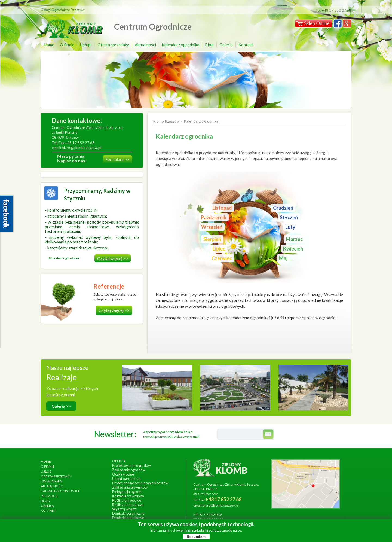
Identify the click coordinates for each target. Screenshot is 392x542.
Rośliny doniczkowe (128, 505)
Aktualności (145, 45)
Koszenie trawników (128, 496)
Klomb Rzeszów (167, 121)
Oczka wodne (123, 474)
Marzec (294, 239)
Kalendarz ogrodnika (180, 45)
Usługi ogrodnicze (126, 479)
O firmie (67, 45)
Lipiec (219, 249)
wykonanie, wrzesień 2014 (157, 391)
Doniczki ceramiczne (128, 513)
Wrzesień (212, 227)
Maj (283, 258)
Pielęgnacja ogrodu (127, 492)
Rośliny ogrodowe (127, 500)
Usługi (86, 45)
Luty (290, 227)
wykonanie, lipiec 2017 (313, 391)
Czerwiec (222, 258)
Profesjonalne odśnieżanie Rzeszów (140, 483)
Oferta (119, 461)
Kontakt (246, 45)
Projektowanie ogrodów (131, 465)
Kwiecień (293, 249)
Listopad (222, 208)
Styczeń (289, 217)
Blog (209, 45)
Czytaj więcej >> (113, 258)
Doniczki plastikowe (128, 518)
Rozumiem (196, 536)
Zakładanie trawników (130, 487)
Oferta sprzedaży (113, 45)
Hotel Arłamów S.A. (157, 385)
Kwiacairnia (51, 481)
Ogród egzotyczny (313, 385)
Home (49, 45)
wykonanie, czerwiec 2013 (235, 391)
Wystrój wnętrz (124, 509)
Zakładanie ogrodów (129, 470)
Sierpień (212, 239)
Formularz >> (117, 159)
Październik (214, 217)
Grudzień (283, 208)
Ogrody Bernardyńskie (235, 385)
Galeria (226, 45)
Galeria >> (61, 406)
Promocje (50, 496)
